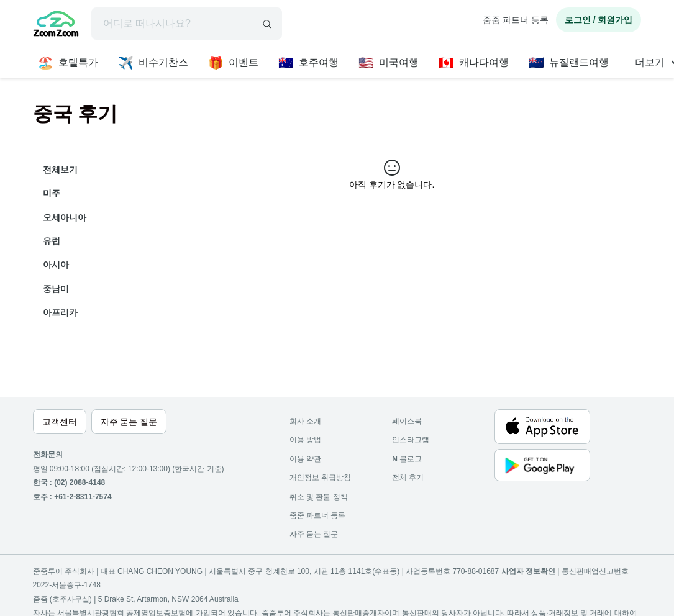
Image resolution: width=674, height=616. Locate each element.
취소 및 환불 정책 (319, 497)
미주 (52, 193)
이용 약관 (305, 459)
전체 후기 (408, 478)
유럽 (52, 241)
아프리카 (60, 312)
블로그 (407, 459)
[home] (56, 25)
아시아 (56, 265)
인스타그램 (411, 440)
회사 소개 (305, 421)
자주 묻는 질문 (314, 534)
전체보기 (60, 170)
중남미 (56, 289)
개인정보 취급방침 (320, 478)
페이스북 (407, 421)
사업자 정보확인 (528, 571)
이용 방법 (305, 440)
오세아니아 (65, 217)
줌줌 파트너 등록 (516, 20)
